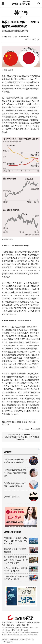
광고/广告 (31, 639)
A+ (34, 39)
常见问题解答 (14, 639)
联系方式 (23, 639)
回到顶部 (35, 429)
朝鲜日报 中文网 (21, 3)
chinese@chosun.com (15, 635)
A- (39, 39)
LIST (28, 39)
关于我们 (5, 639)
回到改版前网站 (8, 642)
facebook (24, 429)
